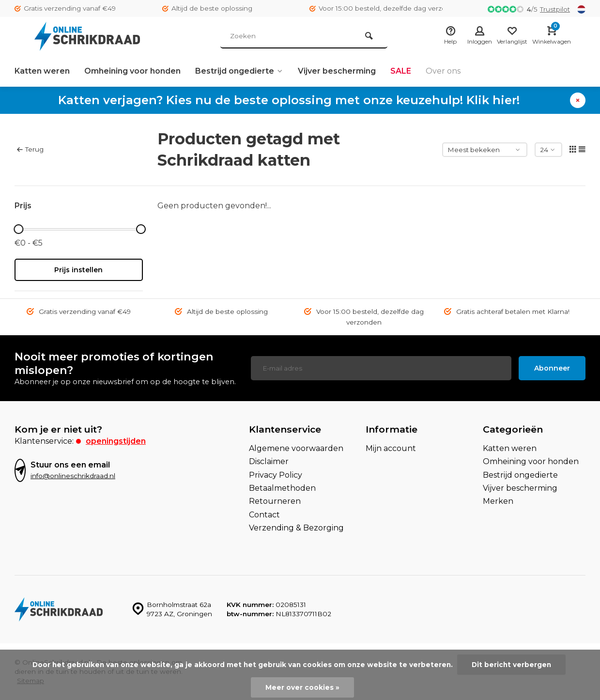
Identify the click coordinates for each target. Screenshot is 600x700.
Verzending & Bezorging (296, 528)
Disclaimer (269, 461)
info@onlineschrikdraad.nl (73, 476)
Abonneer (552, 368)
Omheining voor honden (132, 71)
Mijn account (391, 448)
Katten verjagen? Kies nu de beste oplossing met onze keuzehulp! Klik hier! (289, 100)
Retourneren (275, 501)
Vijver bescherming (337, 71)
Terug (30, 149)
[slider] (19, 229)
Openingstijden (116, 441)
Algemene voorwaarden (296, 448)
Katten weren (42, 71)
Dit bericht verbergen (511, 665)
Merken (498, 501)
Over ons (443, 71)
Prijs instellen (78, 270)
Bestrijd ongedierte (239, 71)
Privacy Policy (276, 475)
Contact (264, 515)
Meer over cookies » (302, 687)
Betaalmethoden (282, 488)
